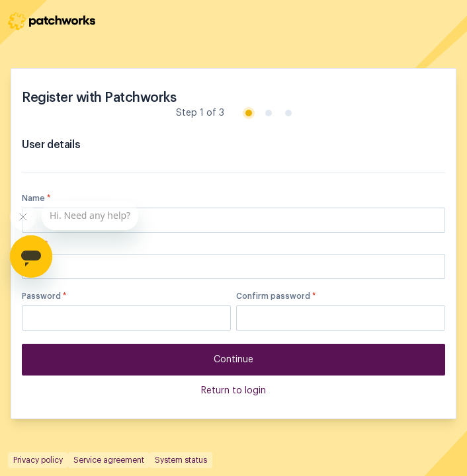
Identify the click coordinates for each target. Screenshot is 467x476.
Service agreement (109, 460)
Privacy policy (38, 460)
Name (36, 198)
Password (44, 296)
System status (181, 460)
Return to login (233, 391)
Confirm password (276, 296)
